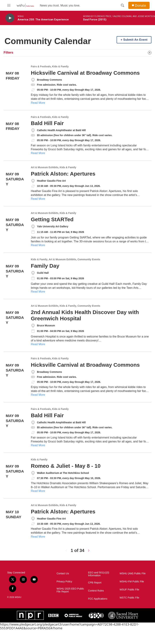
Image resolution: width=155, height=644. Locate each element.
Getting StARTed (52, 219)
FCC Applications (98, 599)
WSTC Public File (129, 598)
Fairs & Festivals (41, 67)
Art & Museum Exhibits (45, 167)
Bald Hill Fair (47, 123)
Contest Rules (96, 591)
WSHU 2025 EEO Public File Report (70, 590)
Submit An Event (135, 40)
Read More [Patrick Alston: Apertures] (38, 199)
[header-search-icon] (123, 5)
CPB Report (95, 583)
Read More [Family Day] (38, 292)
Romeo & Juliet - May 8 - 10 (66, 466)
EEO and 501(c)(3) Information (99, 574)
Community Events (89, 259)
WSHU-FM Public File (132, 582)
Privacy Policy (64, 582)
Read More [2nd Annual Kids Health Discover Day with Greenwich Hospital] (38, 344)
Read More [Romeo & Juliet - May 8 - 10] (38, 491)
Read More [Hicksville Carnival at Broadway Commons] (38, 103)
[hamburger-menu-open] (9, 5)
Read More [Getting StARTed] (38, 245)
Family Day (45, 266)
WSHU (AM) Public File (132, 574)
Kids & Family (60, 67)
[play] (10, 18)
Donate (140, 5)
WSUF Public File (129, 590)
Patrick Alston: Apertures (63, 174)
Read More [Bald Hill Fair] (38, 153)
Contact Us (63, 574)
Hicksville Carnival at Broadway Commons (85, 73)
